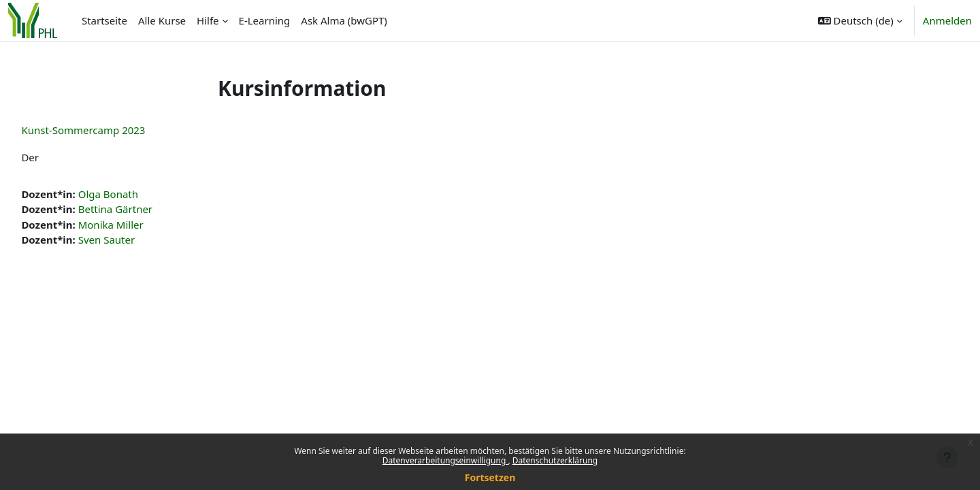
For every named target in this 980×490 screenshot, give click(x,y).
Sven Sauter (136, 240)
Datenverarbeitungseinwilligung (445, 460)
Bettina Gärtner (145, 209)
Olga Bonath (138, 194)
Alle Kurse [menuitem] (162, 20)
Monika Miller (141, 225)
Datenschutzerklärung (555, 460)
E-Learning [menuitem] (265, 20)
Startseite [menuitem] (104, 20)
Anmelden (947, 20)
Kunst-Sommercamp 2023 (114, 130)
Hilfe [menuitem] (208, 20)
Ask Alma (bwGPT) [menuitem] (344, 20)
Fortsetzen (490, 477)
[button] (860, 20)
